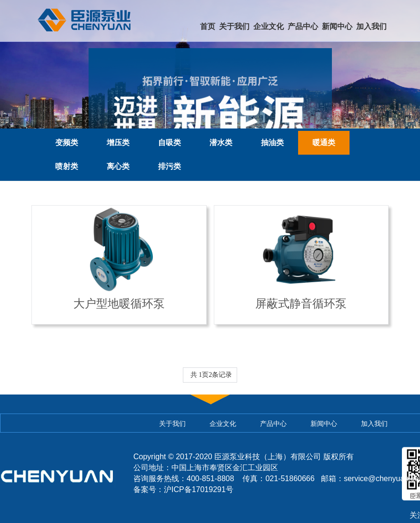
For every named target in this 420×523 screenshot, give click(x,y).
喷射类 (67, 166)
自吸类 (170, 143)
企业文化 (269, 26)
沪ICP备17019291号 (199, 489)
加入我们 (371, 26)
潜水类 (221, 143)
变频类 (67, 143)
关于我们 (234, 26)
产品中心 (303, 26)
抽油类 (272, 143)
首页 (208, 26)
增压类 (118, 143)
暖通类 (324, 143)
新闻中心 (337, 26)
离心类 (118, 166)
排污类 (170, 166)
